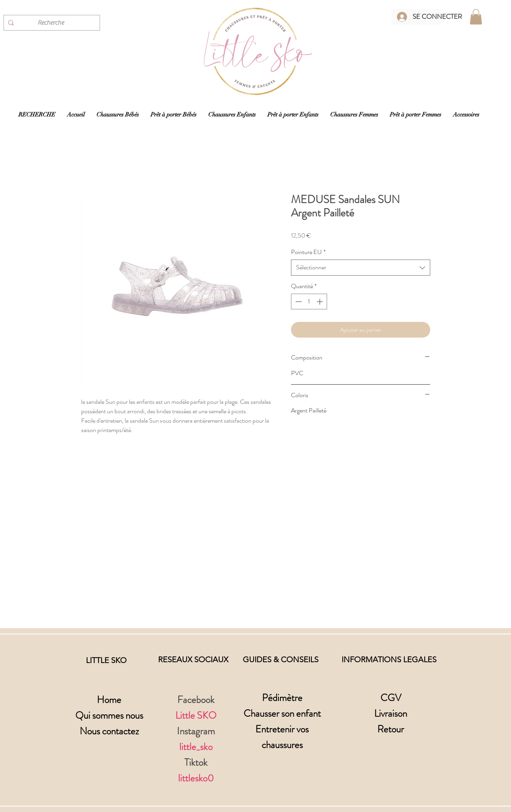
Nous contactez (109, 731)
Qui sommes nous (109, 716)
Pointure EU (308, 252)
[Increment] (320, 302)
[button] (476, 17)
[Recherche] (51, 23)
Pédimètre (282, 698)
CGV (391, 698)
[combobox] (361, 267)
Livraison (391, 714)
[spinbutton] (309, 302)
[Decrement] (298, 302)
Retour (391, 729)
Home (109, 700)
